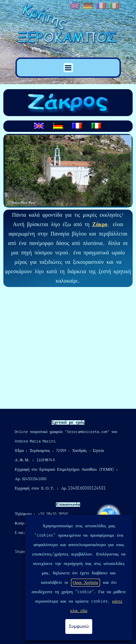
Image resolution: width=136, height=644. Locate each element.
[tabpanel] (68, 126)
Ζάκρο (100, 225)
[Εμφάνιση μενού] (68, 68)
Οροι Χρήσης (86, 583)
